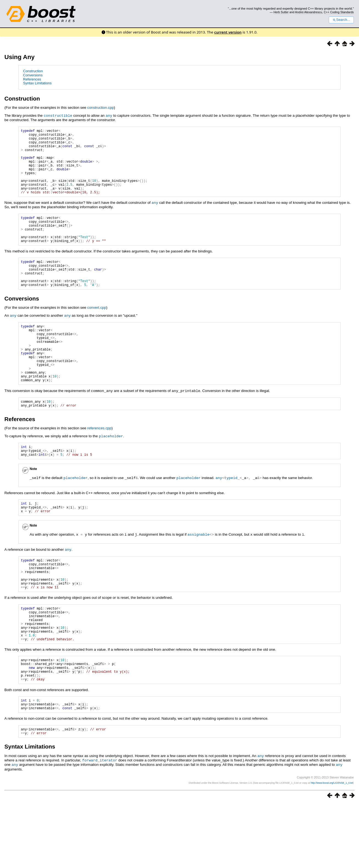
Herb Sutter (281, 12)
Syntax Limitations (37, 83)
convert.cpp (97, 333)
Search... (341, 20)
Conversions (33, 75)
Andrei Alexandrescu (309, 12)
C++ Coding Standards (339, 12)
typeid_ (232, 518)
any (109, 115)
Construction (33, 71)
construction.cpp (101, 108)
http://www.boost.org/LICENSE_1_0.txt (332, 847)
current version (228, 32)
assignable (199, 577)
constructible (58, 115)
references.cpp (99, 467)
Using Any (20, 57)
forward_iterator (100, 825)
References (32, 79)
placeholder (111, 474)
